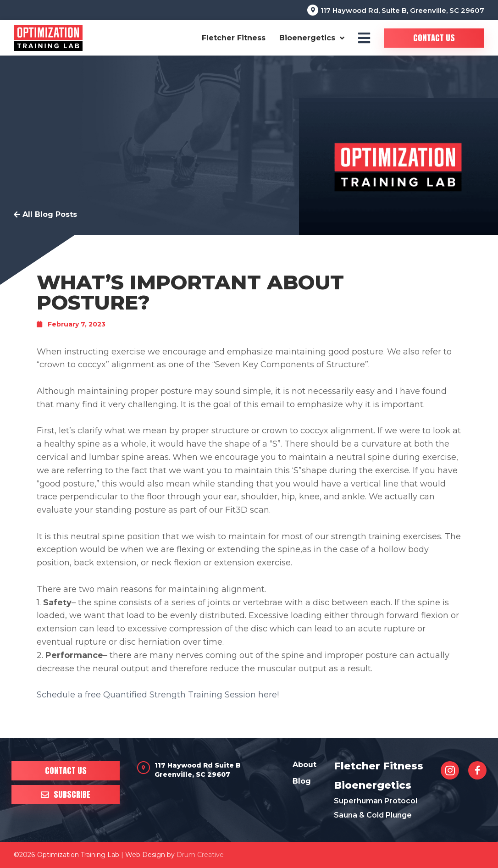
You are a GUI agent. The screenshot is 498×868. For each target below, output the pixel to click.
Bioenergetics (312, 38)
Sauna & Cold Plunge (373, 815)
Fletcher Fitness (234, 38)
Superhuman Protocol (376, 801)
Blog (302, 781)
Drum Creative (200, 855)
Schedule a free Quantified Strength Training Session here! (158, 695)
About (304, 765)
